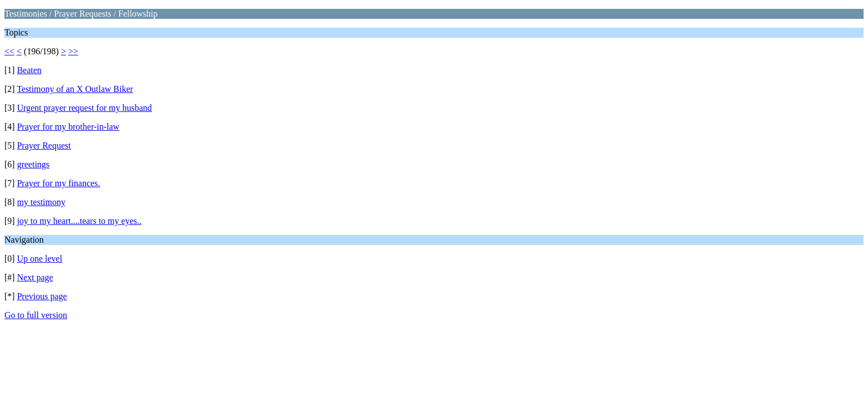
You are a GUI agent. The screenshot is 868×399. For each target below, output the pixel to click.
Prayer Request (44, 145)
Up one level (40, 259)
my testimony (42, 202)
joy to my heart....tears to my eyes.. (79, 221)
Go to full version (36, 315)
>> (73, 51)
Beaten (29, 70)
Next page (35, 277)
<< (9, 51)
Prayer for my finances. (59, 183)
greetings (33, 164)
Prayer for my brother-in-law (68, 127)
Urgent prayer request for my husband (85, 108)
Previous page (42, 296)
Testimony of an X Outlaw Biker (75, 89)
